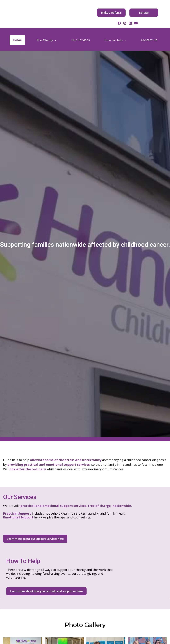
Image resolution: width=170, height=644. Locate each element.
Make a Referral (111, 13)
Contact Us (149, 40)
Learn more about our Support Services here (35, 539)
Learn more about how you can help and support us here (46, 591)
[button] (47, 40)
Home (17, 40)
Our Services (81, 40)
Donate (144, 13)
